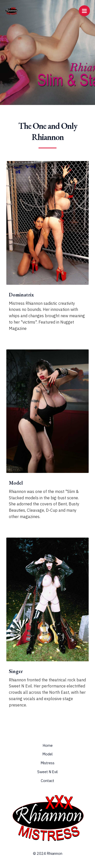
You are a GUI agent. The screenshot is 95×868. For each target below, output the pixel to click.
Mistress (48, 763)
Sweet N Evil (48, 772)
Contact (48, 781)
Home (48, 745)
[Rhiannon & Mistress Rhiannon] (11, 11)
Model (48, 754)
